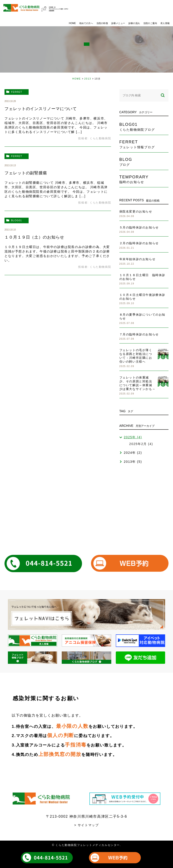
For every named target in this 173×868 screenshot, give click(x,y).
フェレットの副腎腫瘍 (26, 173)
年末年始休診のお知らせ (138, 259)
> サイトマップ (87, 825)
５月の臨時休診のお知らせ (139, 227)
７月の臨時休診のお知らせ (139, 334)
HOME (77, 79)
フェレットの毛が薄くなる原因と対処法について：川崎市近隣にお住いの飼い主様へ (136, 356)
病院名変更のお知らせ (136, 211)
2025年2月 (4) (141, 444)
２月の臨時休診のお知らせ (139, 243)
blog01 (16, 220)
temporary (144, 179)
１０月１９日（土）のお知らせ (34, 237)
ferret (17, 92)
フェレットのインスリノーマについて (41, 109)
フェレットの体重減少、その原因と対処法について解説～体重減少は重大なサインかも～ (138, 383)
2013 (88, 79)
